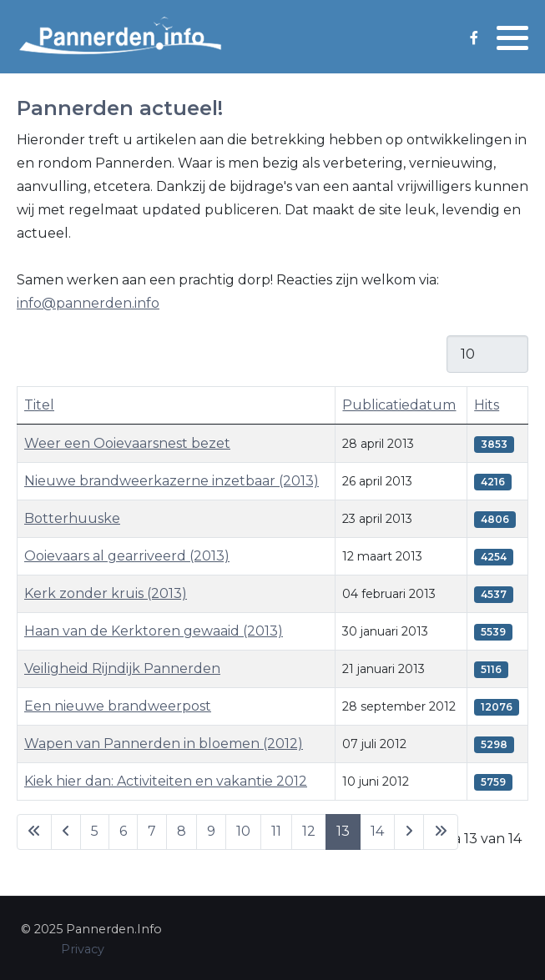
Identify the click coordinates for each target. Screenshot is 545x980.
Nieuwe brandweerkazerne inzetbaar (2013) (172, 481)
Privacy (83, 949)
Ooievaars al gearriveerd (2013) (127, 556)
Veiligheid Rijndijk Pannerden (122, 668)
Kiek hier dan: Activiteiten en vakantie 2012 (166, 781)
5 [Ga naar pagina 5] (95, 831)
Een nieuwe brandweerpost (118, 706)
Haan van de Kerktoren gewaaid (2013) (154, 631)
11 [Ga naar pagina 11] (276, 831)
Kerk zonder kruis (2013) (106, 593)
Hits (487, 405)
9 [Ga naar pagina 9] (211, 831)
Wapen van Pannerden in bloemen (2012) (164, 744)
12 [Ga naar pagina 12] (309, 831)
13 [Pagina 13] (343, 831)
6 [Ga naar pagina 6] (123, 831)
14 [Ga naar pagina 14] (377, 831)
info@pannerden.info (88, 303)
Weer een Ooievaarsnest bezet (127, 443)
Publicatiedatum (399, 405)
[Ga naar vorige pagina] (66, 832)
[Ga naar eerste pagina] (34, 832)
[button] (512, 38)
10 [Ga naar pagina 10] (243, 831)
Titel (39, 405)
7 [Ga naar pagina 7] (152, 831)
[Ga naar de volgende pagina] (409, 832)
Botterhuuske (72, 518)
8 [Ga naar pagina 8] (182, 831)
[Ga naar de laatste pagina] (441, 832)
